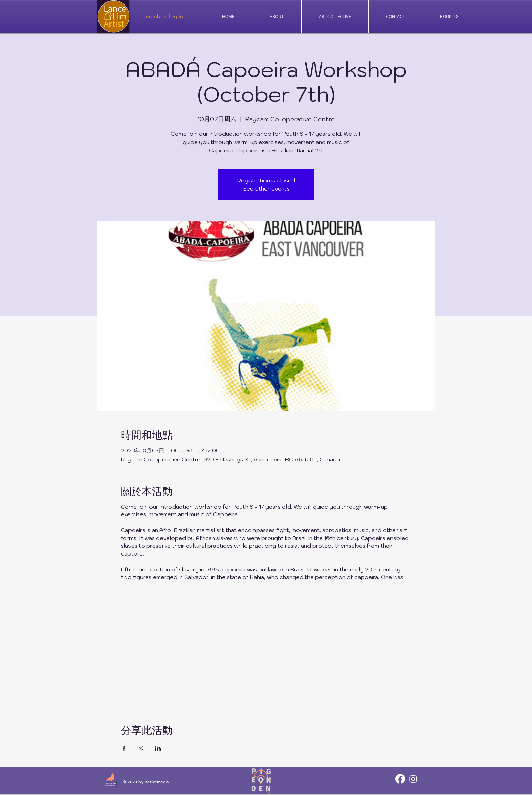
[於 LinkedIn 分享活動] (158, 748)
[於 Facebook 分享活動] (124, 748)
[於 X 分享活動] (141, 748)
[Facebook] (400, 779)
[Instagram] (413, 779)
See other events (266, 188)
